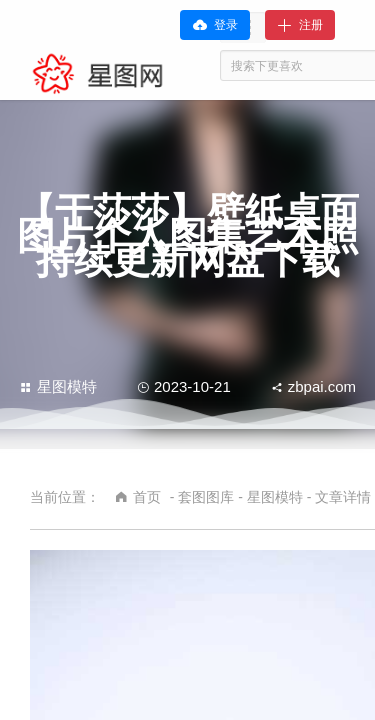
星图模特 (58, 386)
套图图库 (206, 497)
